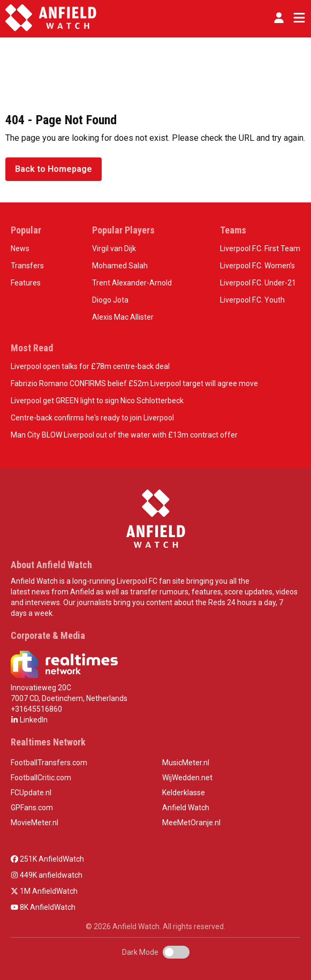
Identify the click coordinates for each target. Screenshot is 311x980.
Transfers (27, 266)
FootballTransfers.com (49, 763)
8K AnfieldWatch (43, 907)
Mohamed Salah (120, 266)
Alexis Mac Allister (123, 317)
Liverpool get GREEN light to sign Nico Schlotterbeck (97, 401)
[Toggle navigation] (297, 18)
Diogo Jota (110, 300)
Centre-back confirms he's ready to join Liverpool (92, 418)
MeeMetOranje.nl (191, 823)
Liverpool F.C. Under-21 (258, 283)
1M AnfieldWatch (44, 891)
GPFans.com (32, 808)
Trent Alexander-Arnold (132, 283)
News (20, 248)
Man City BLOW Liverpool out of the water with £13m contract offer (124, 435)
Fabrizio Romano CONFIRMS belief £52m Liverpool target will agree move (134, 383)
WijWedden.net (187, 778)
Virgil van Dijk (114, 248)
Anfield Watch (186, 808)
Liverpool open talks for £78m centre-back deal (90, 366)
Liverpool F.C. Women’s (257, 266)
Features (26, 283)
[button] (279, 18)
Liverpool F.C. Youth (252, 300)
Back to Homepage (54, 169)
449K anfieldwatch (47, 875)
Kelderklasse (184, 793)
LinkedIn (29, 720)
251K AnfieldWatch (47, 859)
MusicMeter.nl (186, 763)
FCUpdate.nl (31, 793)
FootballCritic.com (41, 778)
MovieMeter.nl (35, 823)
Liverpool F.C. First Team (260, 248)
